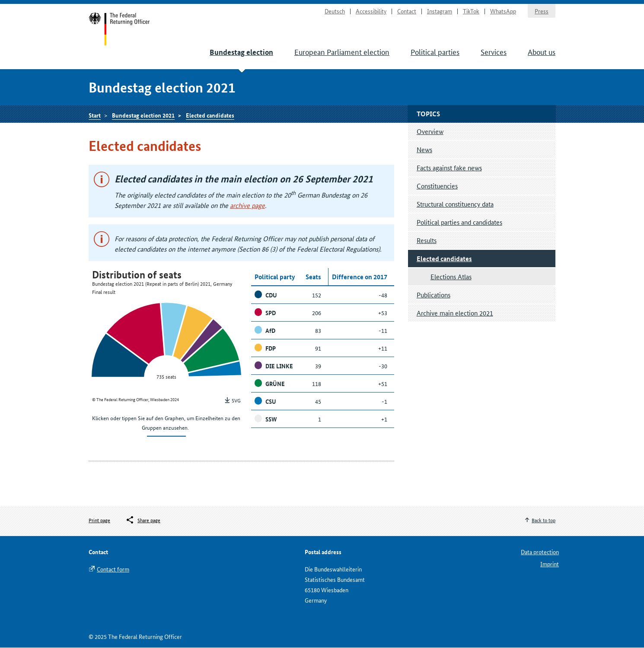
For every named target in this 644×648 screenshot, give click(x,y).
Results (427, 241)
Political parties (435, 52)
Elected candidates (210, 115)
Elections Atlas (451, 277)
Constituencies (437, 186)
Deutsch (335, 11)
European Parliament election (342, 52)
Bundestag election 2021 (143, 115)
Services (494, 52)
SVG (236, 401)
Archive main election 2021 (455, 313)
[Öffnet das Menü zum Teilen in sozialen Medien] (143, 520)
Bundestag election (241, 53)
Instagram (440, 11)
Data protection (540, 552)
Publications (434, 295)
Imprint (550, 564)
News (424, 150)
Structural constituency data (455, 204)
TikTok (471, 11)
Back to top (544, 520)
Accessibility (371, 11)
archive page (247, 206)
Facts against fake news (449, 168)
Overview (430, 132)
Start (120, 29)
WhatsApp (503, 11)
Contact (407, 11)
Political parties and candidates (459, 222)
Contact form (113, 569)
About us (542, 52)
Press (542, 11)
